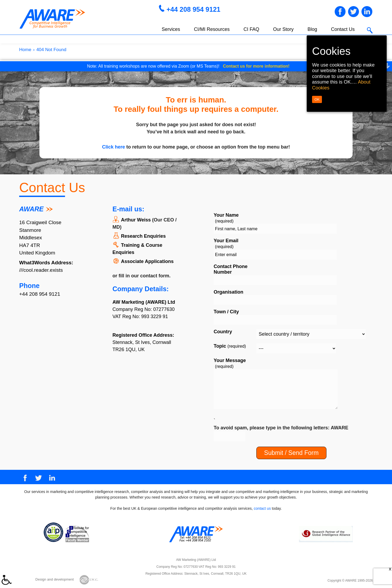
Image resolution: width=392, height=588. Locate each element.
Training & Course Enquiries (137, 249)
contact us (262, 508)
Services (171, 29)
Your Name (226, 218)
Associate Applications (147, 261)
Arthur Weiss (136, 220)
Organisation (229, 292)
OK (317, 99)
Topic (230, 346)
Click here (114, 147)
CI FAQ (251, 29)
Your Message (230, 363)
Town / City (226, 312)
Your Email (226, 244)
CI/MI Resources (212, 29)
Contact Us (343, 29)
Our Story (283, 29)
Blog (312, 29)
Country (223, 332)
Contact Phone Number (231, 269)
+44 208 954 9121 (193, 9)
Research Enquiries (143, 236)
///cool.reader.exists (41, 270)
